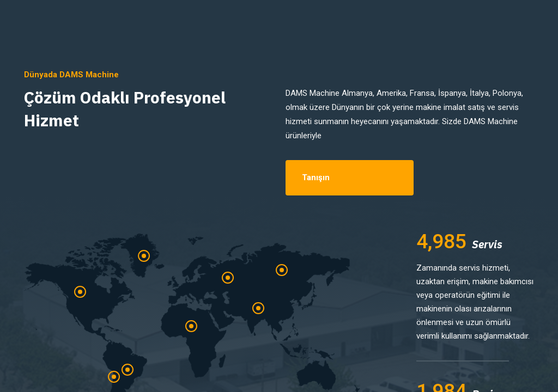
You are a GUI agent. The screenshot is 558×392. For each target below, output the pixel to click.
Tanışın (316, 177)
